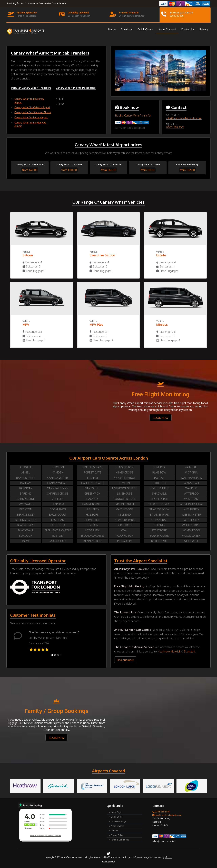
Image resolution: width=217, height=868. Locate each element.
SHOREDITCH (159, 499)
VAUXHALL (191, 467)
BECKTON (26, 509)
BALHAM (26, 483)
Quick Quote (145, 29)
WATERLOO (191, 494)
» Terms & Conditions (119, 840)
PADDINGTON (125, 536)
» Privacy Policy (116, 835)
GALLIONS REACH (92, 483)
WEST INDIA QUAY (191, 504)
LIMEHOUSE (125, 494)
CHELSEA (58, 499)
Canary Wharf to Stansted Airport (33, 112)
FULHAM (92, 478)
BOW (26, 541)
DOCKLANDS (58, 509)
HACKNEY (92, 499)
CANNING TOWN (58, 488)
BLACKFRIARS (26, 525)
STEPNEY (159, 525)
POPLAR (159, 478)
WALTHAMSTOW (191, 478)
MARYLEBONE (125, 509)
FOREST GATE (92, 472)
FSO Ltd (168, 857)
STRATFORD (159, 530)
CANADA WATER (58, 478)
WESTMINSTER (191, 515)
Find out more (125, 660)
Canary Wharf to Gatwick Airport (32, 107)
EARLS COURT (58, 515)
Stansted (189, 651)
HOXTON (92, 525)
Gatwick (176, 651)
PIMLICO (159, 467)
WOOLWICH (191, 541)
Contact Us (188, 29)
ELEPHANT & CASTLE (58, 530)
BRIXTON (58, 467)
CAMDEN (58, 472)
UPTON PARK (159, 541)
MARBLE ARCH (125, 504)
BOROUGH (26, 536)
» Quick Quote (116, 817)
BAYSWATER (26, 504)
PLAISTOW (159, 472)
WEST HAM (191, 499)
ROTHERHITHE (159, 488)
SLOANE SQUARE (159, 504)
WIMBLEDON (191, 530)
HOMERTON (92, 520)
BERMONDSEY (26, 515)
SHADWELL (159, 494)
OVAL (125, 530)
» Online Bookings (118, 821)
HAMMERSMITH (92, 504)
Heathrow (164, 651)
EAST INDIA (58, 525)
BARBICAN (26, 488)
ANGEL (26, 472)
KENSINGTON (125, 467)
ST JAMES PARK (159, 515)
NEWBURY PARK (125, 520)
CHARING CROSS (58, 494)
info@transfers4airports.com (184, 118)
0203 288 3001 (177, 16)
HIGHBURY (92, 509)
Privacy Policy (108, 862)
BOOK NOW (161, 418)
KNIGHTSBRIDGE (125, 478)
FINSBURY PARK (92, 467)
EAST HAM (58, 520)
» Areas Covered (117, 826)
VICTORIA (191, 472)
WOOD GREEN (191, 536)
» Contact (114, 831)
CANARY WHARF (58, 483)
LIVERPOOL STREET (125, 488)
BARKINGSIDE (26, 499)
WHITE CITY (191, 520)
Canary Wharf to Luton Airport (31, 117)
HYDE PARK (92, 530)
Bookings (127, 29)
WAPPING (191, 488)
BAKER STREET (26, 478)
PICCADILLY (125, 541)
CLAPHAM (58, 504)
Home (112, 29)
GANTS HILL (92, 488)
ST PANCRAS (159, 520)
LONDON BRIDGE (125, 499)
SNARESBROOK (159, 509)
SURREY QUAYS (159, 536)
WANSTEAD (191, 483)
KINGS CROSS (125, 472)
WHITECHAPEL (191, 525)
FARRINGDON (58, 541)
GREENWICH (92, 494)
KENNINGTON (92, 541)
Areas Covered (167, 29)
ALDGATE (26, 467)
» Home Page (115, 812)
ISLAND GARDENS (92, 536)
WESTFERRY (191, 509)
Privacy (204, 29)
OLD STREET (125, 525)
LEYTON (125, 483)
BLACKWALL (26, 530)
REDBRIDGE (159, 483)
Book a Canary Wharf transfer (133, 115)
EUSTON (58, 536)
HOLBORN (92, 515)
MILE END (125, 515)
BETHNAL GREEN (26, 520)
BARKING (26, 494)
